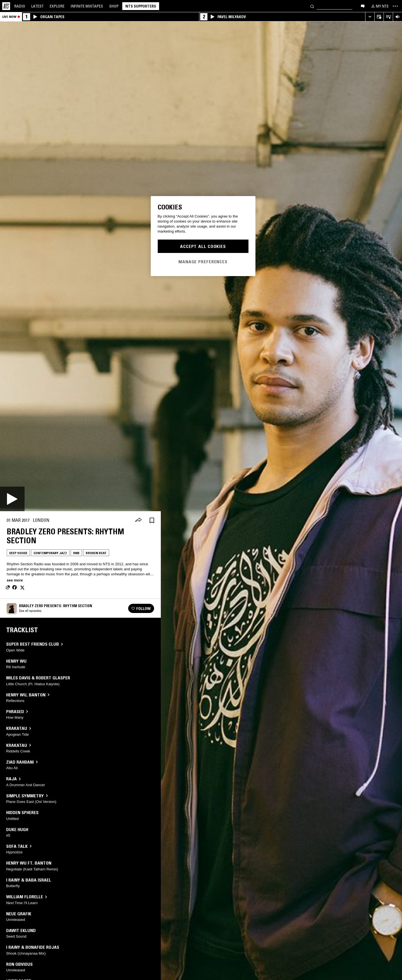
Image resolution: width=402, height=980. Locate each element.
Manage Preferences (203, 262)
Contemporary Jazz (50, 553)
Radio (20, 6)
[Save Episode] (152, 520)
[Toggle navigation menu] (395, 6)
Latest (37, 6)
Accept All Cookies (203, 246)
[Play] (12, 499)
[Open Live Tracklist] (388, 17)
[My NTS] (379, 6)
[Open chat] (363, 6)
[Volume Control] (397, 17)
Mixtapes (87, 6)
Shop (114, 6)
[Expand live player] (370, 17)
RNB (76, 553)
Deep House (18, 553)
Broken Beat (96, 553)
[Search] (312, 6)
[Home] (6, 6)
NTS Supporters (141, 6)
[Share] (138, 520)
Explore (57, 6)
